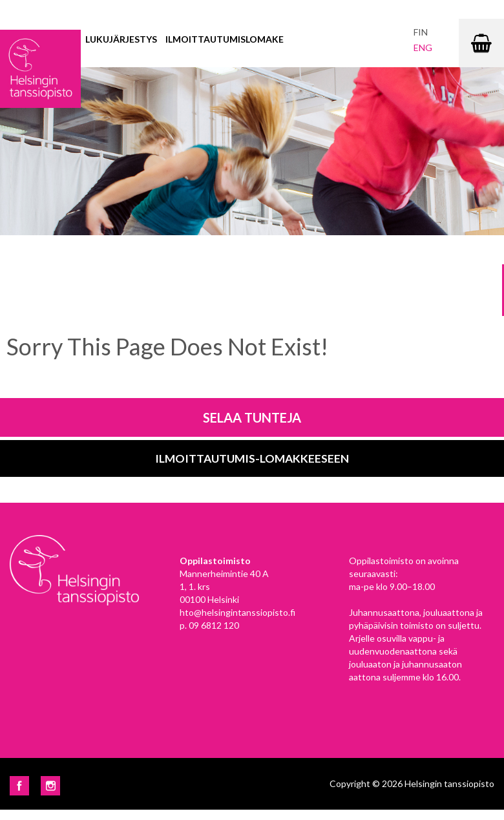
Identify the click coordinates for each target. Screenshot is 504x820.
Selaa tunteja (252, 417)
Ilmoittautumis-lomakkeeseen (252, 458)
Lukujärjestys (121, 39)
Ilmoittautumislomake (225, 39)
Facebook (19, 786)
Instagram (50, 786)
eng (423, 47)
